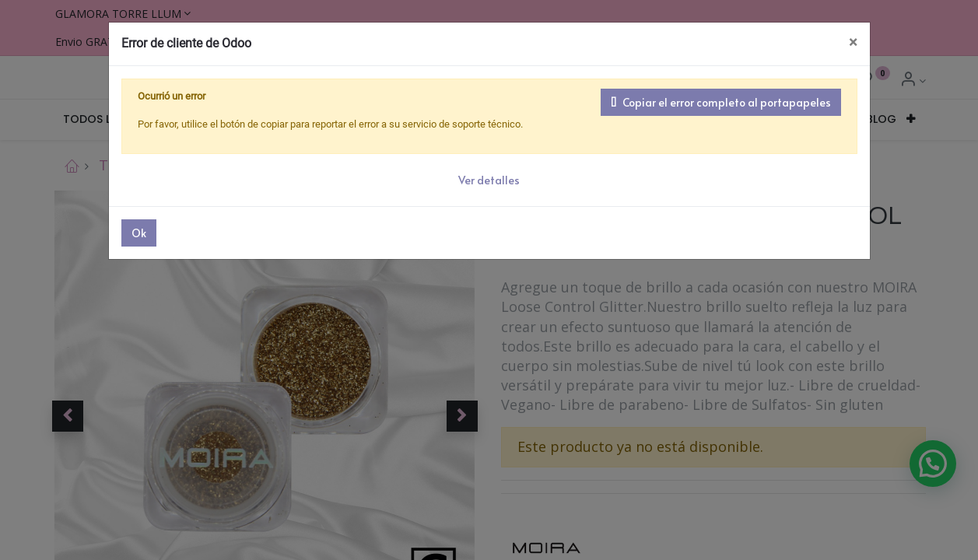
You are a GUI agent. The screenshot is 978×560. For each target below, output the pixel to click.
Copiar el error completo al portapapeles (721, 102)
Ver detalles (489, 180)
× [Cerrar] (853, 42)
